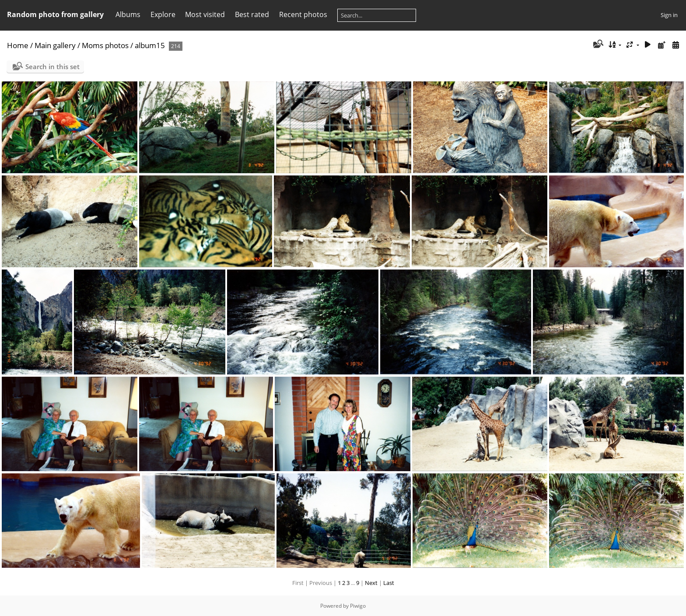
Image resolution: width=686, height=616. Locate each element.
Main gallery (55, 45)
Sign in (669, 15)
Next (371, 583)
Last (389, 583)
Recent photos (303, 14)
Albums (128, 14)
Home (18, 45)
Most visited (205, 14)
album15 (150, 45)
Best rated (252, 14)
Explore (163, 14)
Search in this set (52, 66)
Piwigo (358, 606)
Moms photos (105, 45)
